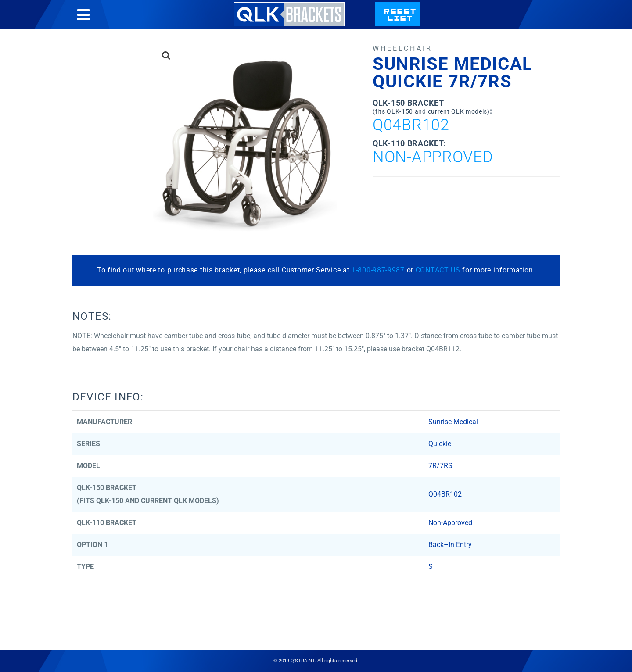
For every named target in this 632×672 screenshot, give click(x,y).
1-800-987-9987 (378, 270)
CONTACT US (438, 270)
